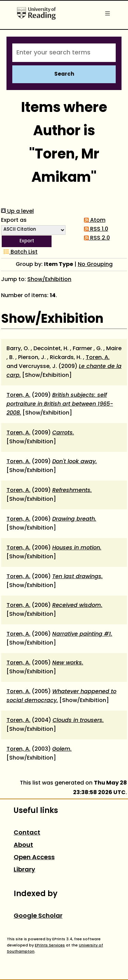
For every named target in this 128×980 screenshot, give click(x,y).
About (23, 845)
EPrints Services (50, 945)
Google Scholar (38, 916)
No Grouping (95, 265)
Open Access (34, 858)
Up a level (17, 212)
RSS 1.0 (95, 229)
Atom (93, 220)
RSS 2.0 (96, 238)
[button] (27, 241)
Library (24, 870)
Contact (27, 833)
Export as (14, 220)
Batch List (19, 252)
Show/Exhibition (49, 280)
